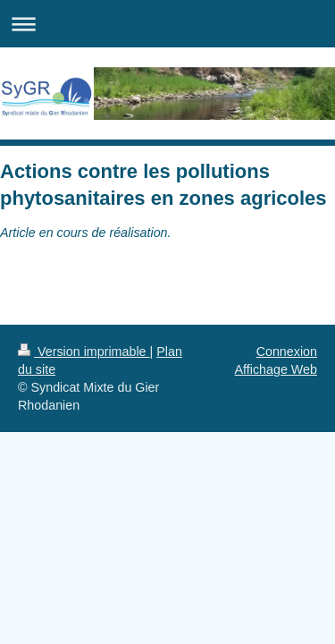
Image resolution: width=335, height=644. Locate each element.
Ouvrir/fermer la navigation (167, 24)
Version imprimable (84, 352)
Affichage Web (276, 369)
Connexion (287, 352)
